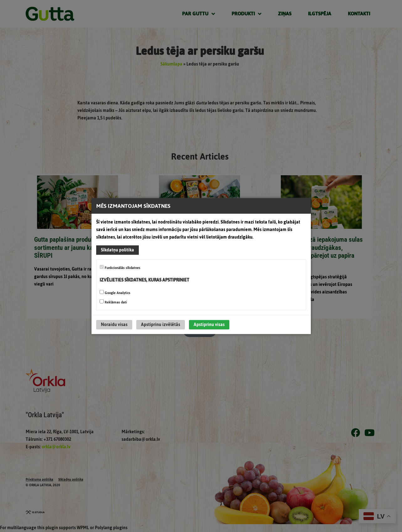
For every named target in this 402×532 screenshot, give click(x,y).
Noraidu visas (114, 325)
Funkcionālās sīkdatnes (120, 268)
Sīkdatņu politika (117, 250)
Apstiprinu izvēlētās (161, 325)
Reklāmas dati (113, 302)
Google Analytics (115, 293)
